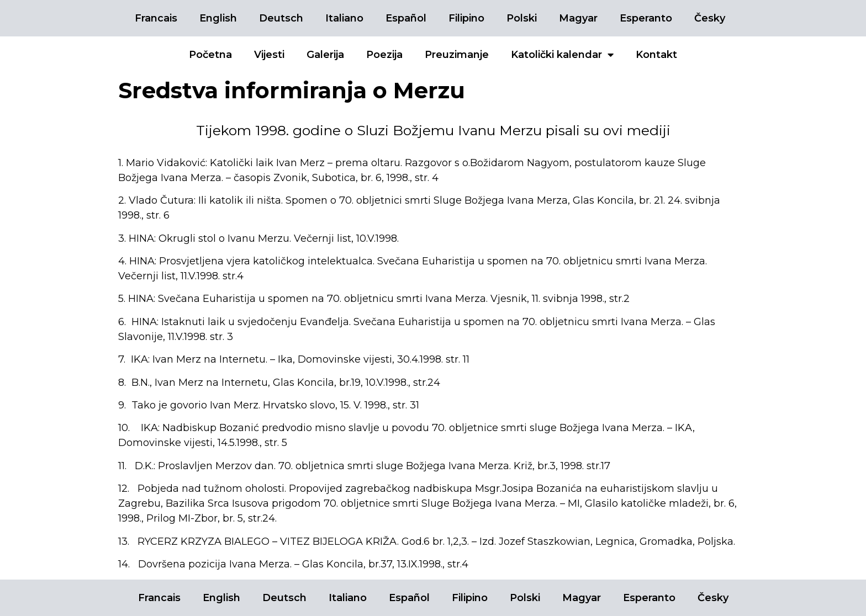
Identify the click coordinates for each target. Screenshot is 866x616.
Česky (710, 18)
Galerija (325, 55)
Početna (210, 55)
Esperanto (646, 18)
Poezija (384, 55)
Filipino (466, 18)
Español (406, 18)
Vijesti (269, 55)
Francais (156, 18)
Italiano (344, 18)
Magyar (578, 18)
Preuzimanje (457, 55)
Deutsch (281, 18)
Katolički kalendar (562, 55)
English (218, 18)
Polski (522, 18)
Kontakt (656, 55)
